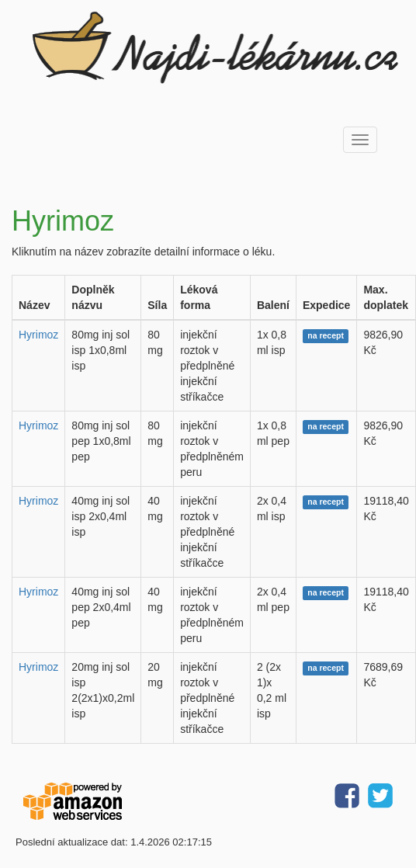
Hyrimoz (38, 335)
